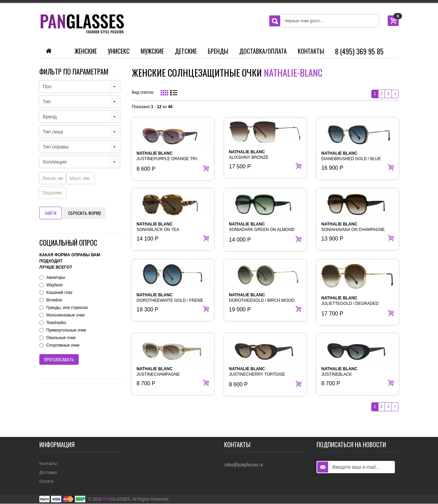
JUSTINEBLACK (339, 372)
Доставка (48, 473)
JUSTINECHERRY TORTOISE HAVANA (257, 374)
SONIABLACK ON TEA (158, 227)
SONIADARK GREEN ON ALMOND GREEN (262, 230)
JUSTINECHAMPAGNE (158, 372)
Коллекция (55, 162)
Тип (47, 102)
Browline (54, 300)
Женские (86, 51)
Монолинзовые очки (65, 315)
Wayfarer (54, 285)
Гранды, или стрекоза (67, 308)
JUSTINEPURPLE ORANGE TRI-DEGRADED (167, 159)
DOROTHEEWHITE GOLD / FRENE (170, 298)
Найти (51, 213)
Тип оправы (56, 147)
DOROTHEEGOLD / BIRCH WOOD (262, 298)
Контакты (311, 51)
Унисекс (119, 51)
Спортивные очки (63, 345)
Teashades (56, 323)
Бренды (218, 51)
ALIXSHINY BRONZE (249, 155)
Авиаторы (56, 277)
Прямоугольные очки (66, 330)
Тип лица (53, 132)
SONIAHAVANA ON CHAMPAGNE (353, 227)
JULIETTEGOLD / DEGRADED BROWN (350, 303)
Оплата (46, 481)
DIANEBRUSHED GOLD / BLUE (351, 156)
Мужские (152, 51)
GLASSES (116, 499)
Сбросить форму (84, 213)
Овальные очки (61, 338)
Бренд (50, 117)
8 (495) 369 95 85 (359, 51)
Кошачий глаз (59, 293)
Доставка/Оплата (263, 51)
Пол (47, 87)
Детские (186, 51)
